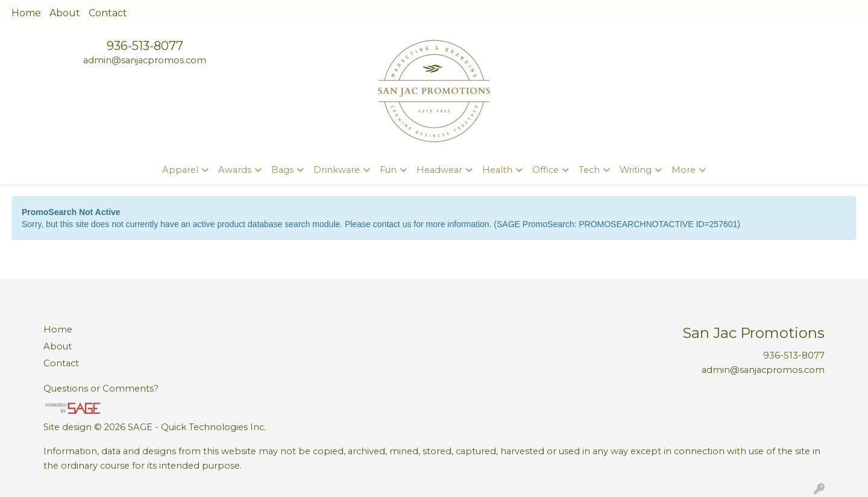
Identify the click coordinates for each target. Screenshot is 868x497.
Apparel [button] (180, 170)
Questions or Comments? (101, 389)
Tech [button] (589, 170)
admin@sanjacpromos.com (145, 60)
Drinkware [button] (337, 170)
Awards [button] (235, 170)
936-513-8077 (145, 46)
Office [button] (546, 170)
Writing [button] (636, 170)
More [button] (684, 170)
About (65, 13)
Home (26, 13)
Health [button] (497, 170)
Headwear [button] (439, 170)
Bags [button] (282, 170)
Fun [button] (388, 170)
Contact (108, 13)
